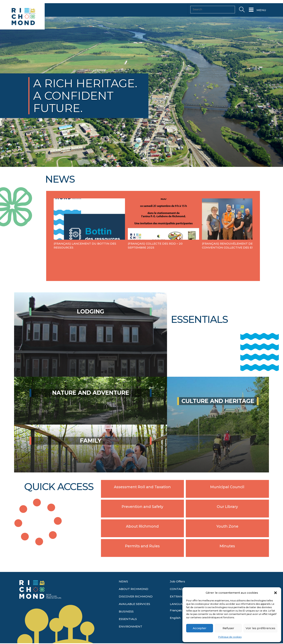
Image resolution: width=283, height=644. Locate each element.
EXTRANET (178, 596)
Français (176, 610)
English (175, 618)
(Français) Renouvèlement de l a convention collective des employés (234, 246)
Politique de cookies (230, 637)
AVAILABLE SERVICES (134, 604)
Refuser (228, 628)
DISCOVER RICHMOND (136, 596)
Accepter (200, 628)
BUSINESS (126, 611)
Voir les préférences (260, 628)
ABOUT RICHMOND (134, 589)
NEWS (123, 581)
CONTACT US (180, 589)
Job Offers (177, 581)
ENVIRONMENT (131, 626)
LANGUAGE (178, 604)
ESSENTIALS (128, 619)
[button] (275, 593)
